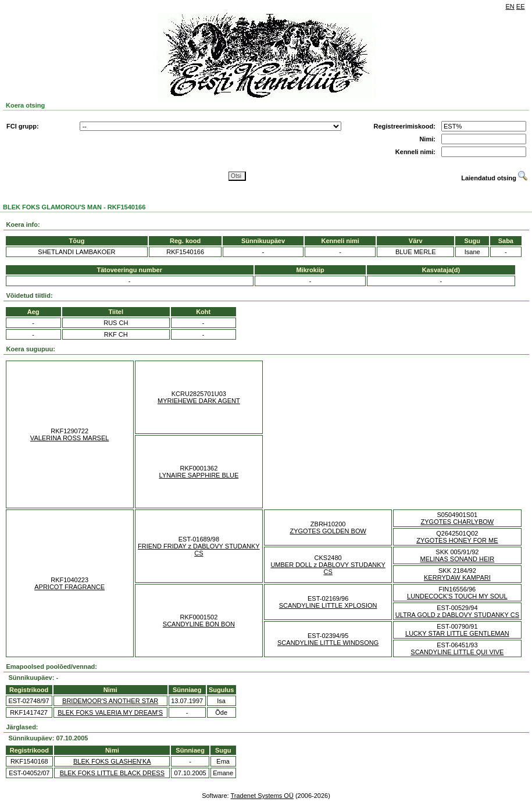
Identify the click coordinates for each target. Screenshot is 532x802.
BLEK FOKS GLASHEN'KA (112, 761)
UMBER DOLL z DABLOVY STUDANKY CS (328, 568)
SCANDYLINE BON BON (199, 624)
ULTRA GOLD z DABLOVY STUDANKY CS (457, 615)
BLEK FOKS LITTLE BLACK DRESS (112, 773)
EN (510, 6)
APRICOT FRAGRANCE (69, 587)
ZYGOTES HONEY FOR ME (457, 540)
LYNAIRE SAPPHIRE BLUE (199, 475)
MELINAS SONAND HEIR (458, 559)
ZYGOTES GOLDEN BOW (328, 531)
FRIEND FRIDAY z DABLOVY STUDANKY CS (199, 550)
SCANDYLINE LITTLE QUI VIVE (457, 652)
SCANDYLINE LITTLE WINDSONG (328, 643)
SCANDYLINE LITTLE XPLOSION (328, 605)
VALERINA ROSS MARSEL (70, 438)
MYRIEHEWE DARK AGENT (199, 401)
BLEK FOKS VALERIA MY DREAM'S (110, 712)
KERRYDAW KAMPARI (457, 578)
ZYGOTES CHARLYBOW (458, 522)
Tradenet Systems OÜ (262, 796)
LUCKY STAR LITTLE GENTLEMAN (457, 633)
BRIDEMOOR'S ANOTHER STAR (110, 701)
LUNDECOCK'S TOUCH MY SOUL (457, 596)
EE (521, 6)
